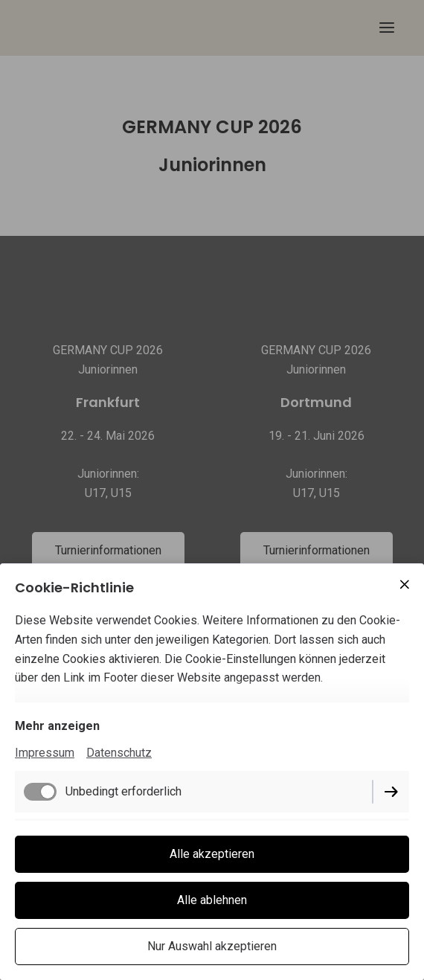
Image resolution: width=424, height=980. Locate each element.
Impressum (45, 753)
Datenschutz (119, 753)
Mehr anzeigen (57, 726)
